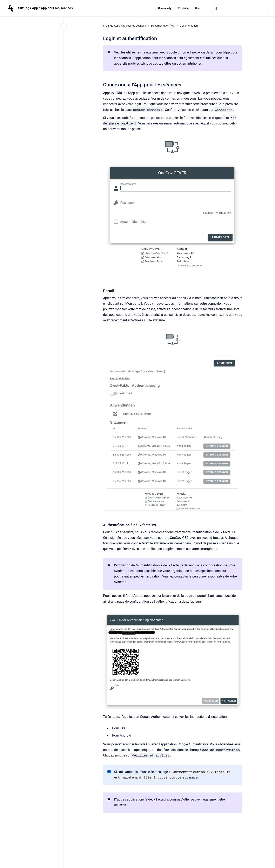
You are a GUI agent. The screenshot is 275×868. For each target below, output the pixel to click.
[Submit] (215, 8)
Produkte (183, 8)
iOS (122, 728)
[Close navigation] (63, 27)
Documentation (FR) (163, 26)
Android (125, 735)
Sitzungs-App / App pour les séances (45, 8)
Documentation (189, 26)
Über (198, 8)
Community (165, 8)
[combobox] (240, 8)
